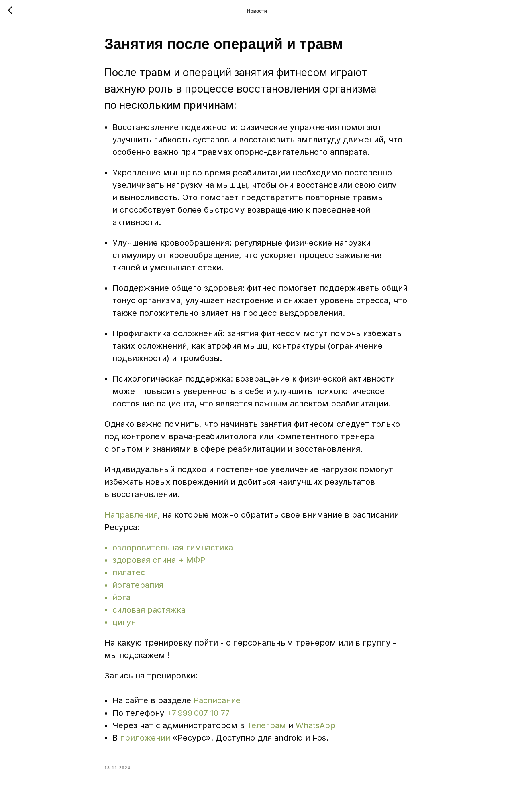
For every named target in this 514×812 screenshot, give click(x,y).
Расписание (217, 703)
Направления (131, 518)
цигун (124, 625)
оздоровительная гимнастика (173, 550)
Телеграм (266, 728)
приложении (146, 741)
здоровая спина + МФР (159, 563)
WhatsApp (315, 728)
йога (121, 600)
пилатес (129, 575)
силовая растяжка (149, 613)
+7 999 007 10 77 (198, 716)
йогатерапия (138, 588)
